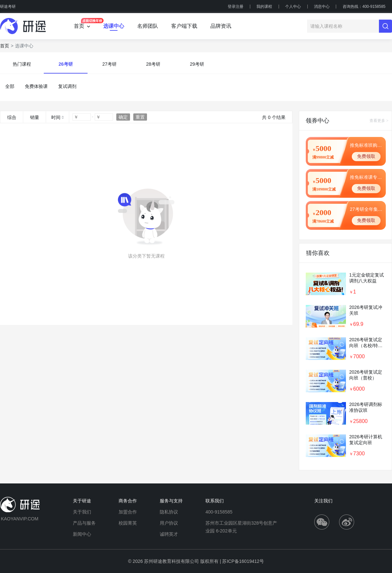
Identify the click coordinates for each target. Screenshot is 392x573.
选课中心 (114, 26)
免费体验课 (36, 86)
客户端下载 (184, 26)
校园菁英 (128, 523)
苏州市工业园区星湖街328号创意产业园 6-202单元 (241, 527)
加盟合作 (128, 512)
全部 (10, 86)
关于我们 (82, 512)
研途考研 (8, 7)
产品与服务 (84, 523)
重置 (140, 117)
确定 (123, 117)
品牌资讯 (221, 26)
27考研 (109, 64)
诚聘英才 (169, 534)
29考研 (197, 64)
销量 (35, 117)
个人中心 (293, 7)
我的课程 (264, 7)
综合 (12, 117)
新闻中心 (82, 534)
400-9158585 (219, 512)
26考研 (66, 64)
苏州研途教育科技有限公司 (171, 561)
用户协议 (169, 523)
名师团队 (148, 26)
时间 (56, 117)
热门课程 (22, 64)
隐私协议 (169, 512)
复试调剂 (67, 86)
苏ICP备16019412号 (243, 561)
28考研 (153, 64)
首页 (5, 46)
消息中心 (322, 7)
